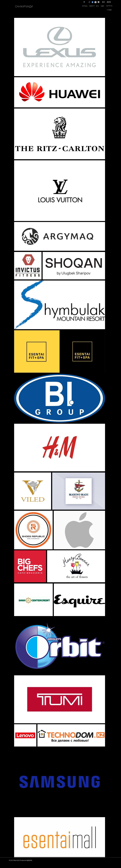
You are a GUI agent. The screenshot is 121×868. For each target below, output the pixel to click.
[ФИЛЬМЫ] (85, 6)
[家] (84, 2)
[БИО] (97, 6)
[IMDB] (99, 2)
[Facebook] (92, 2)
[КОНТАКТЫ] (109, 6)
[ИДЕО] (102, 6)
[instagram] (95, 2)
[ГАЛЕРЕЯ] (109, 10)
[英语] (103, 2)
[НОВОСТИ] (92, 6)
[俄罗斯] (109, 2)
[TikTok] (89, 2)
